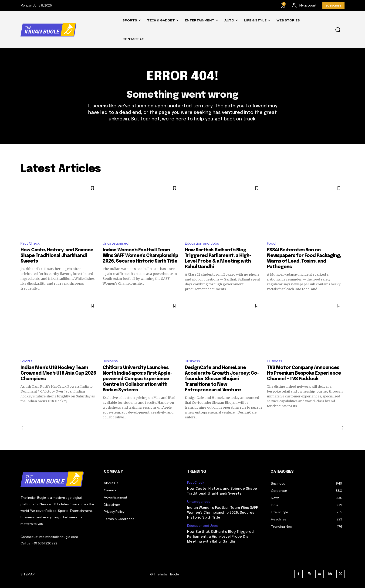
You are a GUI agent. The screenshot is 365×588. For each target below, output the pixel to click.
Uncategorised (116, 243)
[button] (338, 30)
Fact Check (30, 243)
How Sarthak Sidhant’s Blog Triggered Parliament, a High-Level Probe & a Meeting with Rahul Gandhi (220, 537)
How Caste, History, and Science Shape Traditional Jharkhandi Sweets (57, 256)
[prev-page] (24, 428)
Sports (26, 361)
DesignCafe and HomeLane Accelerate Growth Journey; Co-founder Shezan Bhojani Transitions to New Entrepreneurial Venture (222, 379)
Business (110, 361)
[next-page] (341, 428)
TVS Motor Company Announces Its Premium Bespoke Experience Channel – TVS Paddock (304, 373)
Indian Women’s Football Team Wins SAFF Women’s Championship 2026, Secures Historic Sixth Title (140, 256)
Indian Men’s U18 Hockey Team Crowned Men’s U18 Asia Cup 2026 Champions (58, 373)
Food (271, 243)
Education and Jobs (202, 243)
